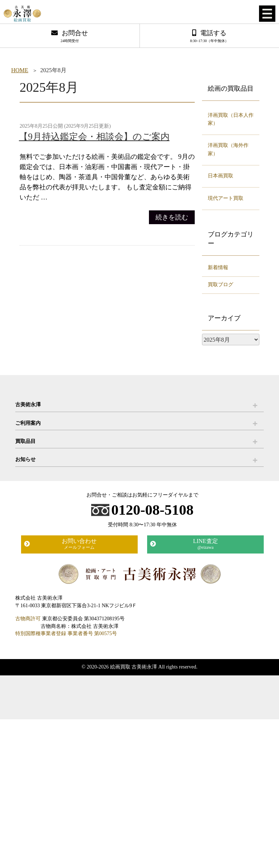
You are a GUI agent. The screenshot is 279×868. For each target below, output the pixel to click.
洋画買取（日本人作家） (231, 119)
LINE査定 (206, 544)
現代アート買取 (226, 198)
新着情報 (218, 268)
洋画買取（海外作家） (228, 149)
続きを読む (172, 217)
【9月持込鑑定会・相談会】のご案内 (94, 137)
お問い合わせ (79, 544)
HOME (20, 70)
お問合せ (70, 37)
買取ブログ (221, 285)
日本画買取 (221, 176)
